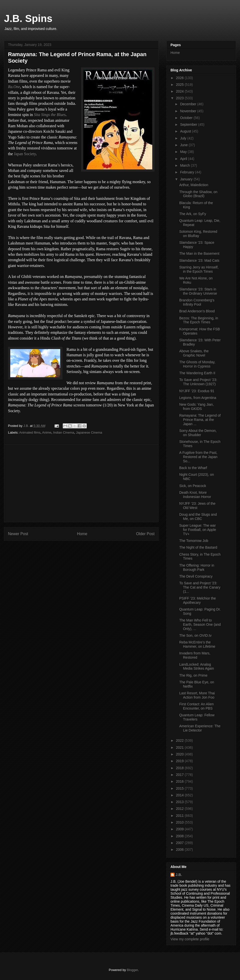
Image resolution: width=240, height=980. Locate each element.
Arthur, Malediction (194, 185)
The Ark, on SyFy (193, 214)
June (184, 145)
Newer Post (18, 534)
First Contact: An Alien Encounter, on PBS (196, 706)
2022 (180, 740)
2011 (180, 816)
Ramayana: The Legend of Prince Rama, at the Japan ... (200, 420)
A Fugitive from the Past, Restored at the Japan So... (198, 457)
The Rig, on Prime (193, 675)
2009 (180, 829)
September (189, 124)
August (186, 131)
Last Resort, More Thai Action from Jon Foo (197, 695)
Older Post (145, 534)
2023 (180, 98)
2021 (180, 747)
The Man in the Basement (199, 253)
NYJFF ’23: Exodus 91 (197, 391)
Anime (47, 432)
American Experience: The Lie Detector (200, 728)
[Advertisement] (81, 483)
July (184, 138)
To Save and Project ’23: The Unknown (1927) (198, 382)
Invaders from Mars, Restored (195, 655)
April (184, 159)
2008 (180, 836)
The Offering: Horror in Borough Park (197, 567)
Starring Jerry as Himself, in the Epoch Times (199, 269)
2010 (180, 822)
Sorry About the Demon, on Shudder (198, 433)
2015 (180, 788)
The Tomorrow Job (194, 541)
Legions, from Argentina (198, 398)
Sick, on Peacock (193, 486)
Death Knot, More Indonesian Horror (195, 495)
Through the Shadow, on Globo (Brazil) (198, 194)
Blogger (132, 970)
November (188, 111)
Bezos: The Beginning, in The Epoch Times (199, 320)
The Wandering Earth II (197, 373)
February (187, 172)
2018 (180, 768)
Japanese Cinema (89, 432)
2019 (180, 761)
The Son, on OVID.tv (195, 635)
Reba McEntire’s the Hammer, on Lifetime (197, 644)
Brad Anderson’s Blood (197, 311)
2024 (180, 91)
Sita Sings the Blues (50, 115)
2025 (180, 85)
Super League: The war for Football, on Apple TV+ (198, 530)
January (187, 179)
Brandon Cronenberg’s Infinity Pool (197, 302)
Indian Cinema (64, 432)
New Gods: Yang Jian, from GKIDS (196, 407)
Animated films (30, 432)
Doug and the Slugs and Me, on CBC (198, 517)
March (185, 165)
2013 (180, 802)
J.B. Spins (28, 18)
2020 (180, 754)
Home (82, 534)
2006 (180, 850)
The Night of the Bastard (198, 547)
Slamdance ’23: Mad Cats (199, 260)
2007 (180, 843)
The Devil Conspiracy (196, 576)
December (188, 104)
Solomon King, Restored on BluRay (198, 234)
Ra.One (14, 87)
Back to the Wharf (193, 468)
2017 (180, 775)
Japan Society (25, 154)
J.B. (179, 875)
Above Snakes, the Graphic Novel (194, 353)
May (184, 152)
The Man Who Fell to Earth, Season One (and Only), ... (200, 624)
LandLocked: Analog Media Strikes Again (197, 667)
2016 (180, 781)
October (187, 118)
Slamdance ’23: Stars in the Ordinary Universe (198, 291)
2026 (180, 78)
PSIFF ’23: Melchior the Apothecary (197, 600)
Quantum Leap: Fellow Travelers (197, 717)
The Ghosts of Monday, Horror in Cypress (197, 364)
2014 (180, 795)
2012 (180, 809)
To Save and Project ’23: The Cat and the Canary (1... (200, 587)
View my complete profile (190, 939)
